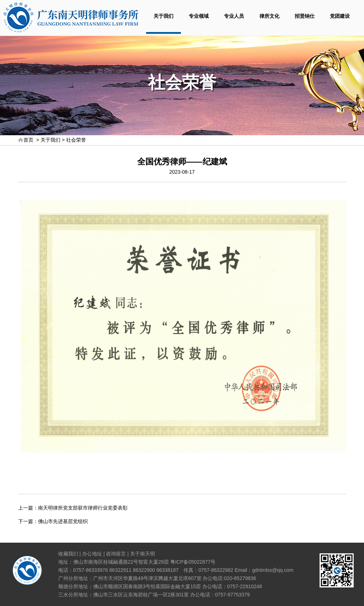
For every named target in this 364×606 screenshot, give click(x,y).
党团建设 (340, 16)
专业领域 (199, 16)
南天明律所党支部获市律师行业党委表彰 (83, 508)
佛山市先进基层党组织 (63, 521)
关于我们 (164, 16)
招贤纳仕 (305, 16)
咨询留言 (116, 554)
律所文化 (269, 16)
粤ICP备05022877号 (193, 562)
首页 (28, 140)
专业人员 (234, 16)
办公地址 (92, 554)
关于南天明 (143, 554)
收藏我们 (68, 554)
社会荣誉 (76, 140)
